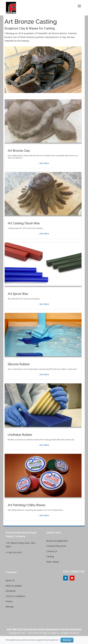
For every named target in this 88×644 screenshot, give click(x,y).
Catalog (50, 556)
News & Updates (14, 586)
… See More (43, 163)
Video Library (53, 562)
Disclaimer (11, 591)
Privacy (9, 601)
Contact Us (52, 551)
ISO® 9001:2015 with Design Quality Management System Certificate (44, 629)
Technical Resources (56, 546)
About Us (10, 580)
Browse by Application (57, 541)
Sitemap (10, 607)
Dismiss (67, 640)
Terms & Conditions (15, 596)
